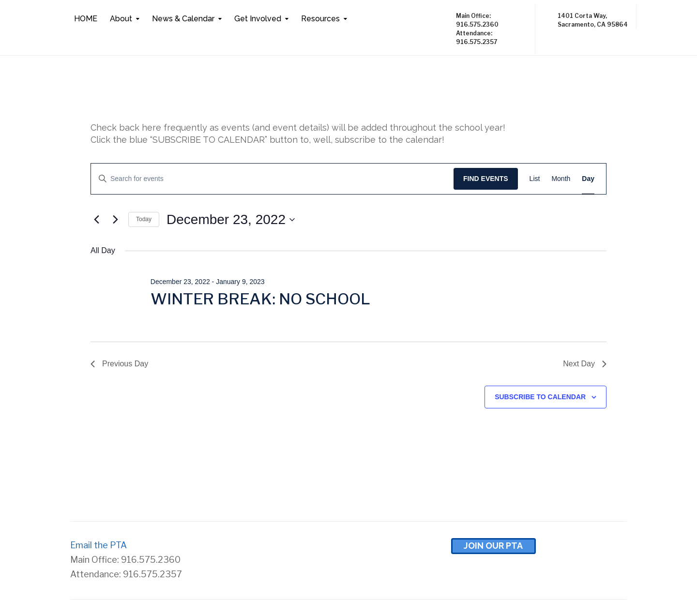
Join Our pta (493, 546)
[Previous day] (96, 220)
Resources (320, 19)
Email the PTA (98, 545)
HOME (86, 19)
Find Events (486, 179)
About (121, 19)
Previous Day (119, 364)
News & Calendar (183, 19)
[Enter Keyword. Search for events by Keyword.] (272, 179)
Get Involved (258, 19)
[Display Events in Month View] (561, 179)
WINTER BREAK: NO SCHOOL (260, 299)
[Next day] (115, 220)
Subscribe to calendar (540, 397)
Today (144, 219)
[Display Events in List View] (535, 179)
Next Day (585, 364)
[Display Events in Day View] (588, 179)
